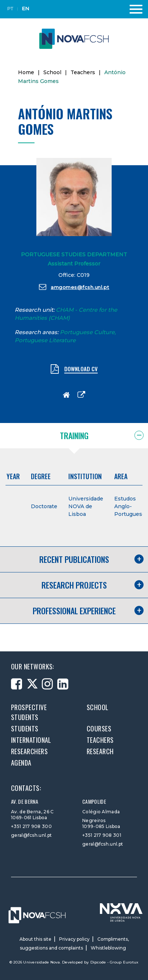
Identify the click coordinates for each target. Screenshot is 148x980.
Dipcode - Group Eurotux (115, 962)
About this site (35, 939)
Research (100, 751)
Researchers (29, 751)
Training (74, 435)
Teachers (83, 72)
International (31, 740)
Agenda (21, 763)
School (52, 72)
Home (26, 72)
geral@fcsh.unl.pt (31, 835)
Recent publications (74, 559)
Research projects (74, 585)
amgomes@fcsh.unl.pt (74, 287)
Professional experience (74, 611)
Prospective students (29, 712)
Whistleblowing (108, 948)
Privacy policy (74, 939)
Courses (99, 728)
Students (25, 728)
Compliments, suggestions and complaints (74, 943)
